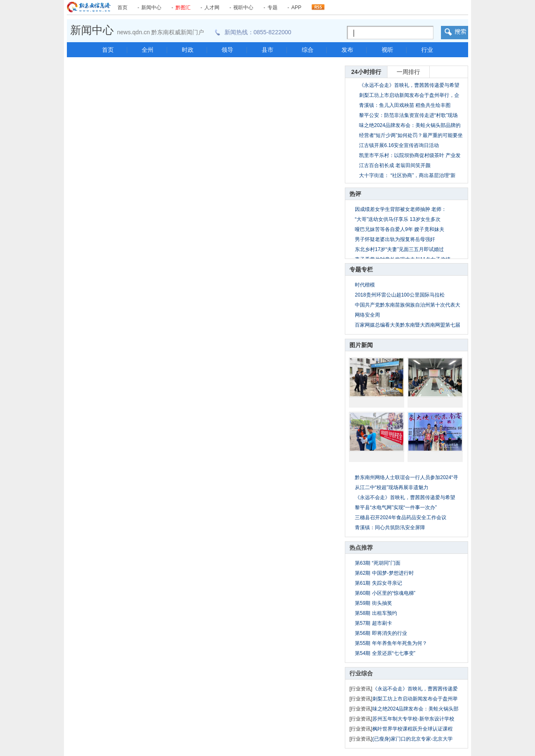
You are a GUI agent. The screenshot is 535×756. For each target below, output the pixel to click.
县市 (267, 50)
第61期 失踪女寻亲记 (378, 583)
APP (296, 8)
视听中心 (243, 8)
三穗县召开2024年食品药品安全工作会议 (401, 518)
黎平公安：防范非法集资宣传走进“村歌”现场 (408, 115)
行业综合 (361, 673)
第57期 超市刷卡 (373, 623)
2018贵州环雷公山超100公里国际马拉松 (400, 295)
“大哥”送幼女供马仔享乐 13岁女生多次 (398, 219)
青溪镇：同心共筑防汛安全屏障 (390, 528)
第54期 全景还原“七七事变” (385, 653)
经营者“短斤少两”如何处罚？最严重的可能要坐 (411, 135)
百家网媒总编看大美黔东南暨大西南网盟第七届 (408, 325)
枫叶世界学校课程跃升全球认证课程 (413, 729)
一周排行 (408, 72)
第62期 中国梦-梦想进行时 (384, 573)
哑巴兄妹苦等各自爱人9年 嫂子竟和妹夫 (400, 229)
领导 (227, 50)
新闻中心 (151, 8)
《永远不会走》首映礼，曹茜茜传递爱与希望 (409, 85)
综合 (308, 50)
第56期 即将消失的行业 (381, 633)
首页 (122, 8)
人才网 (212, 8)
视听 (387, 50)
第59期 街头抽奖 (373, 603)
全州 (148, 50)
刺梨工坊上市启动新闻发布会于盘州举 (415, 699)
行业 (427, 50)
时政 (188, 50)
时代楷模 (365, 285)
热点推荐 (361, 548)
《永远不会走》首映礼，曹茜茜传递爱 (415, 689)
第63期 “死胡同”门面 (378, 563)
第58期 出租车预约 (376, 613)
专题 (273, 8)
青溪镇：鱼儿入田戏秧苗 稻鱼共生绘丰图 (405, 105)
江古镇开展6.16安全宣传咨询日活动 (399, 145)
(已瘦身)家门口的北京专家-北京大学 (413, 739)
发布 (347, 50)
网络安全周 (367, 315)
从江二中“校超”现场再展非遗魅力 (392, 487)
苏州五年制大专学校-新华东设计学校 (413, 719)
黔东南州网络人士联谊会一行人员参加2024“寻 (406, 477)
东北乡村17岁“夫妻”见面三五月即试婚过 (399, 249)
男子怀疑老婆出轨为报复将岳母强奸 (395, 239)
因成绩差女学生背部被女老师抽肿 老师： (401, 209)
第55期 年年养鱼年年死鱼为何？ (391, 643)
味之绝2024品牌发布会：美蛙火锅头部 (416, 709)
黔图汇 (183, 8)
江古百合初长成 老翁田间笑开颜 (395, 165)
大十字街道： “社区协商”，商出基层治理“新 (407, 175)
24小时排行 (366, 72)
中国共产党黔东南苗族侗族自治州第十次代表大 (408, 305)
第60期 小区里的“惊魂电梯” (385, 593)
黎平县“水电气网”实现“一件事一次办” (396, 507)
